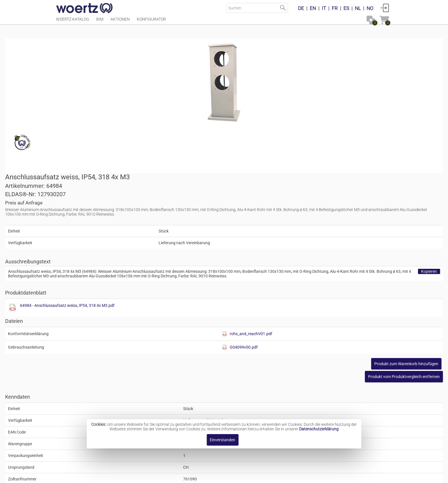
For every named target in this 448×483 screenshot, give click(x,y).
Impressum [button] (176, 476)
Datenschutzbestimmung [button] (259, 476)
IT (324, 8)
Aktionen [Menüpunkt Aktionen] (120, 22)
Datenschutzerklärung (319, 429)
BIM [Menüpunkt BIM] (100, 22)
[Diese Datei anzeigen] (234, 199)
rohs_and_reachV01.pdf (339, 225)
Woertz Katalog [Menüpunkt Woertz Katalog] (73, 22)
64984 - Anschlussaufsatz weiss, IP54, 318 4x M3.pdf (289, 197)
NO (370, 8)
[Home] (85, 9)
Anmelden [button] (385, 8)
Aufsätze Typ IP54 (216, 401)
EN (313, 8)
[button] (353, 268)
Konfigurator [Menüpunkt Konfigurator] (151, 22)
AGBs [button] (221, 476)
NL (358, 8)
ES (346, 8)
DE (301, 8)
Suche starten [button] (283, 8)
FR (335, 8)
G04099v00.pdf (332, 238)
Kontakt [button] (201, 476)
